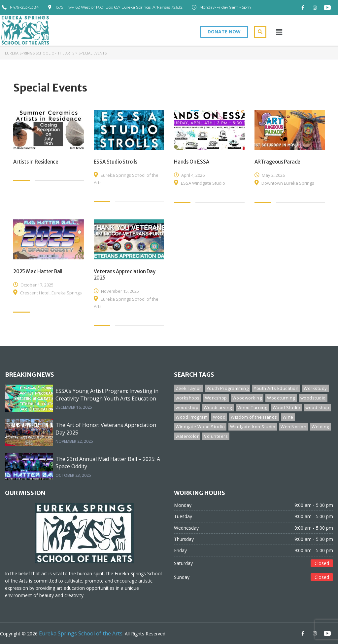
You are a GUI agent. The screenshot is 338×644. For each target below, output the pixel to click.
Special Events (93, 53)
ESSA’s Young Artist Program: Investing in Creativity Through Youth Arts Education (107, 395)
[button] (224, 32)
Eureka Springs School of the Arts (40, 53)
